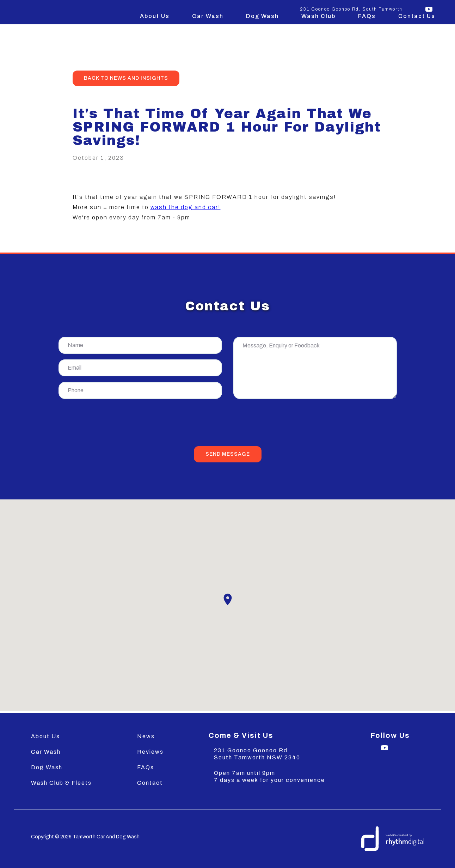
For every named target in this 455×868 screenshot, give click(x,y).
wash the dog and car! (186, 207)
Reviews (150, 752)
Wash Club (318, 16)
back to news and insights (126, 78)
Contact (150, 783)
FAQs (367, 16)
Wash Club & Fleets (61, 783)
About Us (155, 16)
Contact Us (417, 16)
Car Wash (208, 16)
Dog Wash (262, 16)
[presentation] (228, 424)
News (146, 736)
